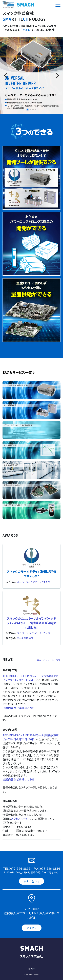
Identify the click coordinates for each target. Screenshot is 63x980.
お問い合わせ (32, 881)
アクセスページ (20, 819)
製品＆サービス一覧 (19, 372)
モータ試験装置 (25, 638)
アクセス (32, 928)
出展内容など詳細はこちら (18, 708)
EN (34, 969)
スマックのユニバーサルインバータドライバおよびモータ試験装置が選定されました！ (32, 623)
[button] (28, 109)
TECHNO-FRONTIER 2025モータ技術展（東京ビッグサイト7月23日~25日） (31, 678)
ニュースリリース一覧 (49, 660)
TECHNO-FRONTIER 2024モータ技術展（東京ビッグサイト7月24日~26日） (31, 737)
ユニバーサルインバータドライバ (33, 582)
